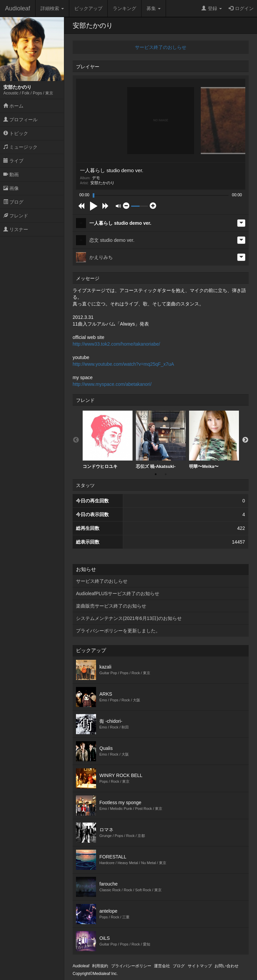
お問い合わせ (227, 966)
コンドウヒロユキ (108, 440)
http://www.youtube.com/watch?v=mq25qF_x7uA (123, 364)
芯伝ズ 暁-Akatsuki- (161, 440)
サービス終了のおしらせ (161, 47)
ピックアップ (88, 8)
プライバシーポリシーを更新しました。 (118, 631)
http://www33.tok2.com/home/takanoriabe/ (116, 344)
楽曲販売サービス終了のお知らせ (111, 606)
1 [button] (156, 474)
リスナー (16, 229)
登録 (212, 8)
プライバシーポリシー (131, 966)
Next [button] (245, 440)
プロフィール (20, 120)
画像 (11, 188)
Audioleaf (18, 8)
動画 (11, 174)
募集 (154, 8)
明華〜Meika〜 (214, 440)
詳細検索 (52, 8)
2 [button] (166, 474)
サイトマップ (200, 966)
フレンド (16, 216)
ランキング (124, 8)
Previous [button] (76, 440)
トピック (16, 133)
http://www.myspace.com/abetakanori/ (112, 384)
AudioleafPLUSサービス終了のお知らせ (118, 593)
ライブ (13, 161)
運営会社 (162, 966)
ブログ (13, 202)
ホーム (13, 106)
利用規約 (100, 966)
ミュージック (20, 147)
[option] (108, 440)
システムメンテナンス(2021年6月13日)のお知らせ (129, 618)
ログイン (241, 8)
